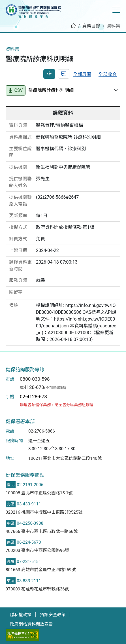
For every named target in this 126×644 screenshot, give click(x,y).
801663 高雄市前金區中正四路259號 (41, 570)
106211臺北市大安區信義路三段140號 (65, 458)
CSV (15, 90)
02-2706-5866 (42, 431)
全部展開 (82, 74)
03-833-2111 (29, 581)
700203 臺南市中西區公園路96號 (37, 550)
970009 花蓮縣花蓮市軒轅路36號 (37, 589)
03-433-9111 (29, 504)
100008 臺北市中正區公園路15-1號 (39, 493)
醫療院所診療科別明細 (51, 90)
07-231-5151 (29, 562)
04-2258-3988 (30, 523)
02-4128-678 (33, 397)
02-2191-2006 (30, 485)
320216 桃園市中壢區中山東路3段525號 (44, 512)
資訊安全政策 (53, 615)
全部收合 (108, 74)
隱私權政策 (21, 615)
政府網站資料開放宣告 (31, 624)
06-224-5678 (29, 542)
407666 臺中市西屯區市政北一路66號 (42, 531)
